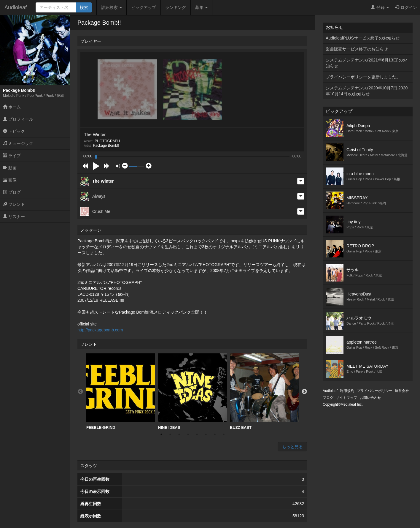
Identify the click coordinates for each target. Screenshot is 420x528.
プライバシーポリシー (375, 391)
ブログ (12, 192)
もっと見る (292, 447)
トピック (14, 131)
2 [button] (170, 434)
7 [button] (215, 434)
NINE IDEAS (192, 392)
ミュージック (18, 143)
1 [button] (161, 434)
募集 (201, 7)
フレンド (14, 204)
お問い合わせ (370, 398)
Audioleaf (16, 7)
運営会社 (402, 391)
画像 (10, 180)
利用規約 (347, 391)
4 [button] (188, 434)
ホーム (12, 107)
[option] (121, 392)
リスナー (14, 216)
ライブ (12, 156)
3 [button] (179, 434)
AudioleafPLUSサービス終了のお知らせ (363, 38)
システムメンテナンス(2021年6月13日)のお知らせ (366, 63)
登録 (380, 7)
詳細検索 (112, 7)
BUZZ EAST (264, 392)
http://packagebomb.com (100, 330)
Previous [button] (80, 392)
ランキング (176, 7)
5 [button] (197, 434)
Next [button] (304, 392)
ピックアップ (144, 7)
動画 (10, 168)
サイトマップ (346, 398)
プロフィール (18, 119)
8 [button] (224, 434)
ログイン (406, 7)
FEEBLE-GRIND (121, 392)
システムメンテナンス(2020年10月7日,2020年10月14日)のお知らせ (367, 91)
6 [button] (206, 434)
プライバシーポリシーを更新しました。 (363, 77)
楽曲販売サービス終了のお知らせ (357, 49)
